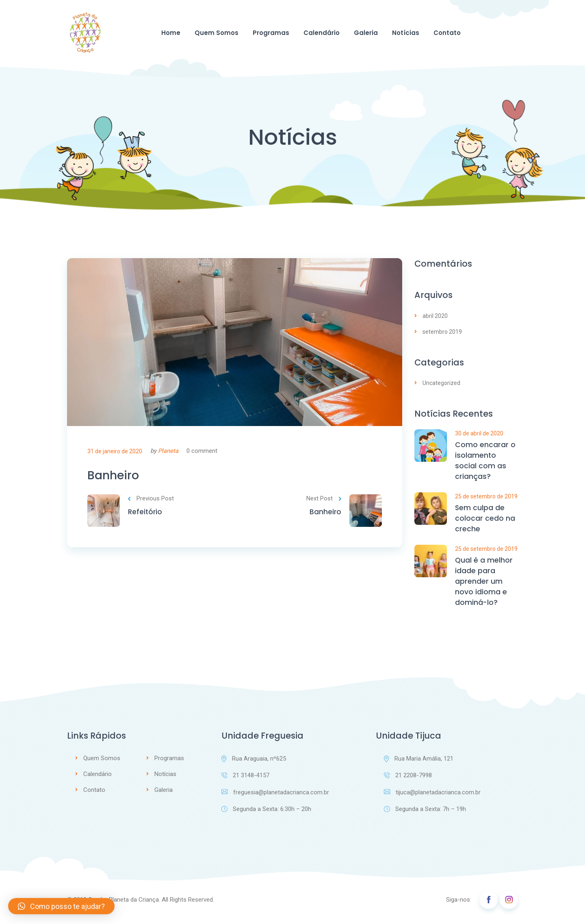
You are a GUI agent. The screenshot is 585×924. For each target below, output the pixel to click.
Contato (447, 33)
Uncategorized (441, 383)
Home (171, 33)
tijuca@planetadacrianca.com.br (432, 798)
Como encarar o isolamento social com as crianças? (485, 462)
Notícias (406, 33)
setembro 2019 (442, 332)
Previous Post (151, 501)
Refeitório (146, 515)
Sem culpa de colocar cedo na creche (485, 521)
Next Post (324, 501)
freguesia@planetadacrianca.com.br (275, 798)
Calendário (322, 33)
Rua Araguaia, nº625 (254, 763)
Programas (271, 33)
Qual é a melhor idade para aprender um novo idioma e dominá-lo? (484, 586)
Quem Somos (217, 33)
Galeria (366, 33)
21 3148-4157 (245, 781)
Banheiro (116, 476)
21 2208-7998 (408, 781)
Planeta (168, 451)
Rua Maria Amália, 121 (419, 763)
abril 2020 (435, 316)
